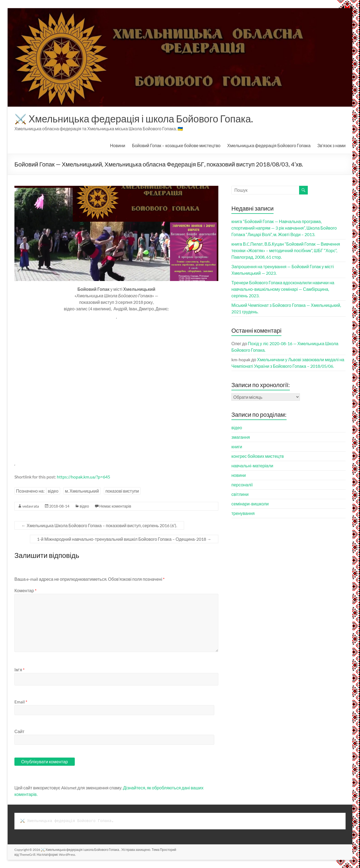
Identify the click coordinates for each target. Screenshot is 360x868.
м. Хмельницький (82, 491)
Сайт (19, 731)
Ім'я (19, 670)
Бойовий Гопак (176, 145)
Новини (118, 145)
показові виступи (122, 491)
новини (239, 475)
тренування (243, 513)
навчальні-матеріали (252, 466)
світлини (240, 494)
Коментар (25, 590)
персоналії (242, 485)
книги (237, 447)
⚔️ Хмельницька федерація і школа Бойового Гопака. (134, 119)
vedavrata (31, 506)
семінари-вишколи (250, 504)
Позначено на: (30, 491)
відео (53, 491)
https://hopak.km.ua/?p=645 (83, 477)
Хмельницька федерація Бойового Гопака (269, 145)
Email (21, 702)
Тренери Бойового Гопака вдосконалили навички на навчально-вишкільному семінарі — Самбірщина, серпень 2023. (283, 289)
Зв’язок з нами (331, 145)
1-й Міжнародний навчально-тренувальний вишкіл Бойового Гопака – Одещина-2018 (124, 539)
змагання (241, 437)
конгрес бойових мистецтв (258, 456)
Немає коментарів (115, 506)
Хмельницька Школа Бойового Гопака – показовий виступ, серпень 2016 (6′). (99, 525)
